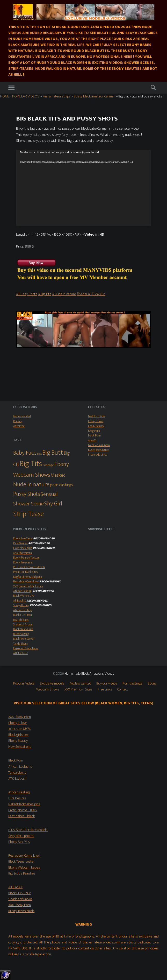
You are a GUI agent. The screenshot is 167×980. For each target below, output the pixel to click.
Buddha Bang (21, 634)
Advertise (19, 426)
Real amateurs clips (57, 96)
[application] (83, 188)
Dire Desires (20, 543)
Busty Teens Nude (98, 450)
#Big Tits (45, 294)
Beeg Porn (94, 431)
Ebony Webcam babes (24, 868)
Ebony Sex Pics (19, 842)
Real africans (21, 620)
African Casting (22, 591)
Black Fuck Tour (23, 615)
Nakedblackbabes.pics (24, 804)
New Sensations (20, 747)
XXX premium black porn (28, 586)
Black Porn (94, 436)
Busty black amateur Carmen (95, 96)
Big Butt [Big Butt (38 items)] (53, 453)
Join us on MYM (19, 729)
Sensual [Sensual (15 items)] (49, 494)
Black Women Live (24, 596)
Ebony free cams (23, 563)
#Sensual (84, 294)
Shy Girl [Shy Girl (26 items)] (53, 504)
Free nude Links (97, 455)
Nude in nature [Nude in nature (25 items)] (31, 484)
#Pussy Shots (27, 294)
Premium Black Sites (25, 572)
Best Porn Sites (97, 416)
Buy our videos (107, 683)
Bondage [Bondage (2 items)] (48, 465)
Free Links (105, 689)
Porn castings (132, 683)
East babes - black (21, 816)
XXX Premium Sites (78, 689)
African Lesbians (20, 767)
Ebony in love (96, 421)
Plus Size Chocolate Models (29, 567)
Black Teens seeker (24, 639)
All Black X (19, 601)
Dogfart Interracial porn (28, 577)
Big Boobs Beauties (22, 873)
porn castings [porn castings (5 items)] (61, 485)
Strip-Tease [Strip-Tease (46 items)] (28, 514)
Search (153, 88)
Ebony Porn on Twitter (26, 558)
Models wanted (22, 416)
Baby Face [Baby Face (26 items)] (25, 453)
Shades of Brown (23, 625)
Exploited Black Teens (26, 648)
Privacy (18, 421)
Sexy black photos (21, 836)
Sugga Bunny (21, 605)
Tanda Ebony (21, 644)
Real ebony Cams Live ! (26, 581)
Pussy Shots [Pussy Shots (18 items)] (27, 494)
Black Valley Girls (23, 629)
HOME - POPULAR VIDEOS (20, 96)
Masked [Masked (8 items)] (58, 475)
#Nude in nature (64, 294)
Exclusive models (52, 683)
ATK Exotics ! (20, 653)
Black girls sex (18, 735)
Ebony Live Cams (23, 538)
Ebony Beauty (96, 426)
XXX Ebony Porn (23, 553)
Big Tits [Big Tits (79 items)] (31, 464)
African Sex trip (23, 610)
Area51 (92, 440)
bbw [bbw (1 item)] (39, 454)
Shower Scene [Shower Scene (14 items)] (28, 504)
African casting (19, 792)
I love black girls (23, 548)
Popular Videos (24, 683)
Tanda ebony (17, 773)
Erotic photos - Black (23, 810)
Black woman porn (99, 445)
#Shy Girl (98, 294)
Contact (123, 689)
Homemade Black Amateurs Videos (89, 674)
